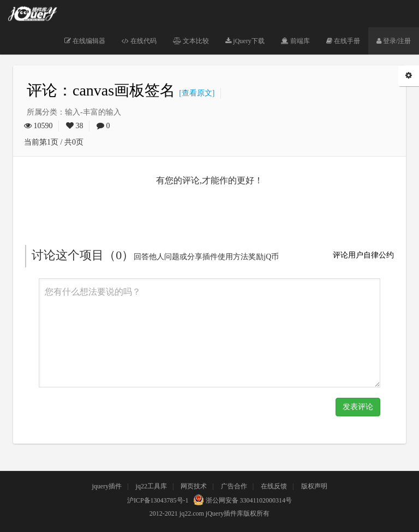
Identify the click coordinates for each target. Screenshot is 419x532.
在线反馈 (274, 486)
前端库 (295, 41)
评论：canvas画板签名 (101, 90)
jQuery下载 (245, 41)
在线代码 (139, 41)
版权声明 (314, 486)
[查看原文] (195, 93)
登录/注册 (394, 41)
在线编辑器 (85, 41)
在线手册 (343, 41)
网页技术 (194, 486)
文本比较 (191, 41)
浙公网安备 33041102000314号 (241, 500)
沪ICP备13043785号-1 (158, 500)
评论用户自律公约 (363, 255)
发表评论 (358, 407)
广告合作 (234, 486)
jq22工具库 (151, 486)
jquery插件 (107, 486)
